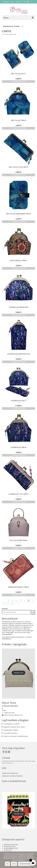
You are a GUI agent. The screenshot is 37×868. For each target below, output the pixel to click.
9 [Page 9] (8, 604)
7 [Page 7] (33, 601)
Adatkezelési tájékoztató (10, 773)
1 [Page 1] (9, 601)
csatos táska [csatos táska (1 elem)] (5, 761)
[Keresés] (33, 612)
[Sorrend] (13, 26)
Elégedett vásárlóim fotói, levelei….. (15, 727)
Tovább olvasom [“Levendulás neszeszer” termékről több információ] (19, 315)
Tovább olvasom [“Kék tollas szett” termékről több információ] (19, 82)
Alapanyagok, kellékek (11, 730)
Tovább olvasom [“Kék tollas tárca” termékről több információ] (19, 128)
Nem (14, 864)
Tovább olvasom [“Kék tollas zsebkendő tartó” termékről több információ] (19, 222)
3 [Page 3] (17, 601)
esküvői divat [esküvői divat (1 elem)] (11, 761)
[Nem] (35, 860)
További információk (25, 864)
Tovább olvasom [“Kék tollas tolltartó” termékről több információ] (19, 175)
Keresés (5, 609)
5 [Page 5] (25, 601)
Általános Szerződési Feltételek (12, 776)
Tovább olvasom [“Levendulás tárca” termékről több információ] (19, 455)
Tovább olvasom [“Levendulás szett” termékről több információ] (19, 408)
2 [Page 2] (13, 601)
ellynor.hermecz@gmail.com (12, 715)
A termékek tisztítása (10, 733)
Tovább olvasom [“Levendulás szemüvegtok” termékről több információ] (19, 362)
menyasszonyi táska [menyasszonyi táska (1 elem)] (19, 761)
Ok (7, 864)
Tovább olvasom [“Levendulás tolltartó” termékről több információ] (19, 502)
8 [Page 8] (4, 604)
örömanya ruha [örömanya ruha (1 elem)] (9, 763)
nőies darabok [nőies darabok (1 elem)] (28, 761)
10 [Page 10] (12, 604)
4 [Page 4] (21, 601)
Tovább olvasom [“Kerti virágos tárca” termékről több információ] (19, 268)
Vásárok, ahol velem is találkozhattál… (16, 736)
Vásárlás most (18, 673)
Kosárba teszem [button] (18, 548)
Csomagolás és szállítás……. (13, 724)
